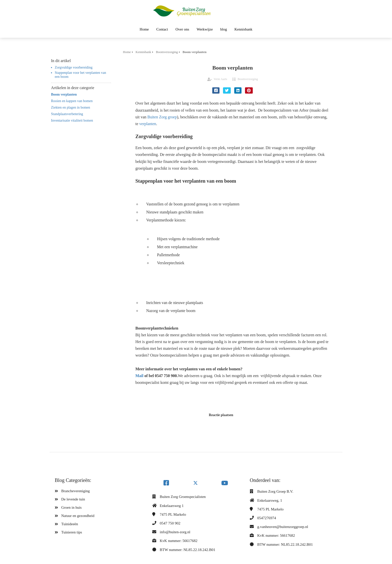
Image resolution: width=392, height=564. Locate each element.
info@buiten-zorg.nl (175, 532)
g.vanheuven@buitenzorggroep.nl (283, 527)
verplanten (148, 124)
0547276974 (267, 518)
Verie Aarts (220, 79)
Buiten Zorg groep (162, 117)
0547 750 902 (170, 523)
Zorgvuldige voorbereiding (74, 67)
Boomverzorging (248, 79)
